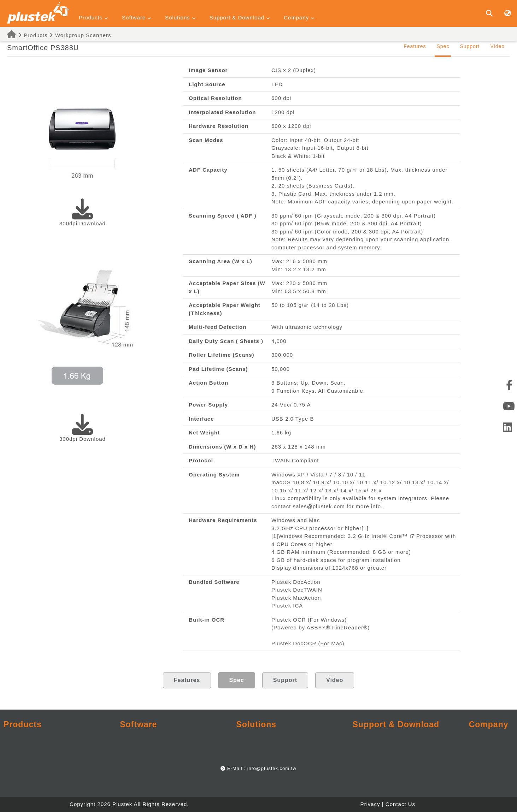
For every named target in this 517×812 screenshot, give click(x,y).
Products (31, 35)
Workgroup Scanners (83, 35)
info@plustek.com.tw (272, 768)
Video (497, 46)
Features (415, 46)
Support (470, 46)
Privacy (370, 804)
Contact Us (400, 804)
